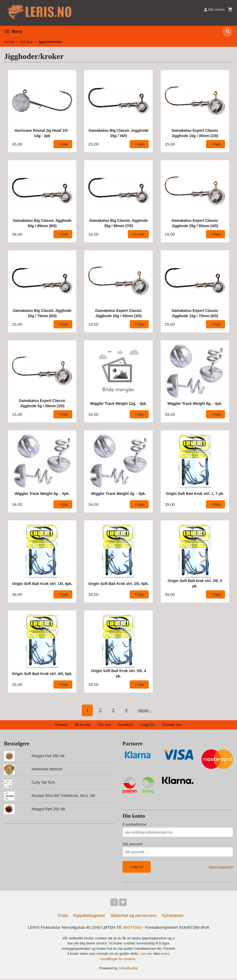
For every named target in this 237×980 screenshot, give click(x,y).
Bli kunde (83, 725)
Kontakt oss (172, 725)
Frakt (63, 916)
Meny (13, 31)
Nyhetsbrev (173, 916)
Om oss (104, 725)
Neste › (145, 710)
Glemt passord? (221, 867)
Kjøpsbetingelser (89, 916)
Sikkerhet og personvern (134, 916)
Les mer (147, 955)
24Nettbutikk (128, 969)
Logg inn (148, 725)
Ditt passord (132, 844)
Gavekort (126, 725)
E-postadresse (134, 824)
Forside (9, 42)
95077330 (133, 928)
